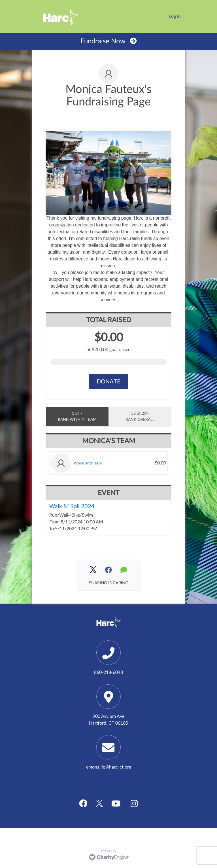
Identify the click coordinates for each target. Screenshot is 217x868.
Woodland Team (88, 463)
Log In (175, 16)
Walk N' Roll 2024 (72, 506)
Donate (109, 382)
